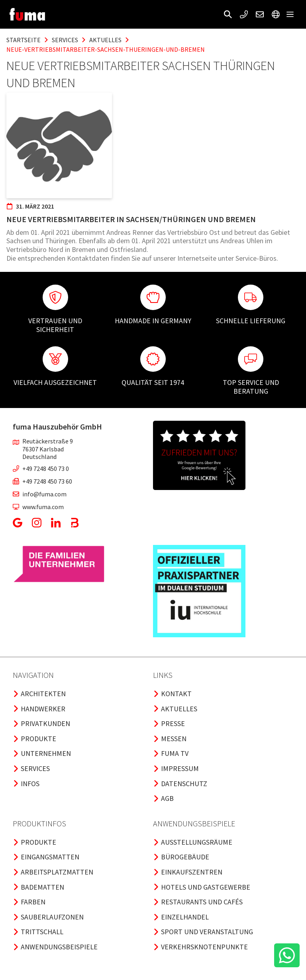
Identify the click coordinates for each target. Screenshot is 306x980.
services (65, 40)
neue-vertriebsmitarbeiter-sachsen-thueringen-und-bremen (106, 49)
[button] (228, 14)
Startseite (24, 40)
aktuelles (105, 40)
